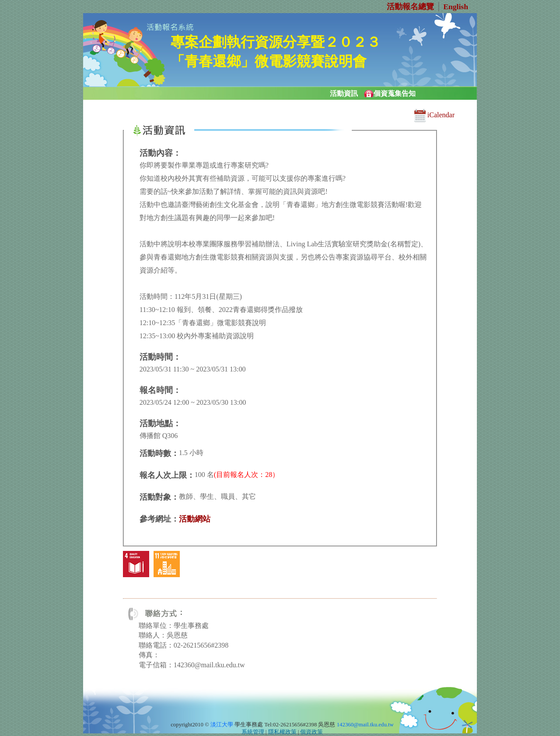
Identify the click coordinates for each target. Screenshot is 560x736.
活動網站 (195, 519)
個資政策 (311, 732)
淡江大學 (222, 725)
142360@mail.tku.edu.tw (365, 725)
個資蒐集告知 (395, 93)
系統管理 (253, 732)
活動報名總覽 (410, 7)
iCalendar (434, 115)
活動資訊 (344, 93)
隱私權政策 (282, 732)
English (456, 7)
